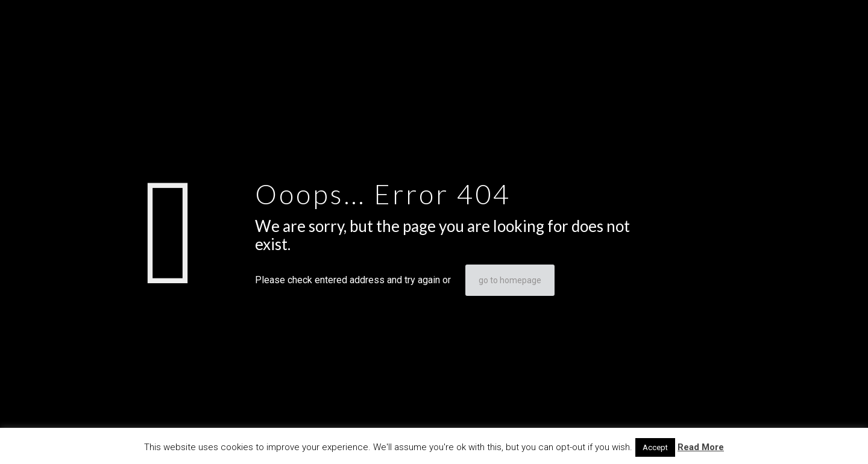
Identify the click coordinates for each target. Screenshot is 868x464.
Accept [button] (655, 447)
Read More (701, 447)
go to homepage (510, 280)
